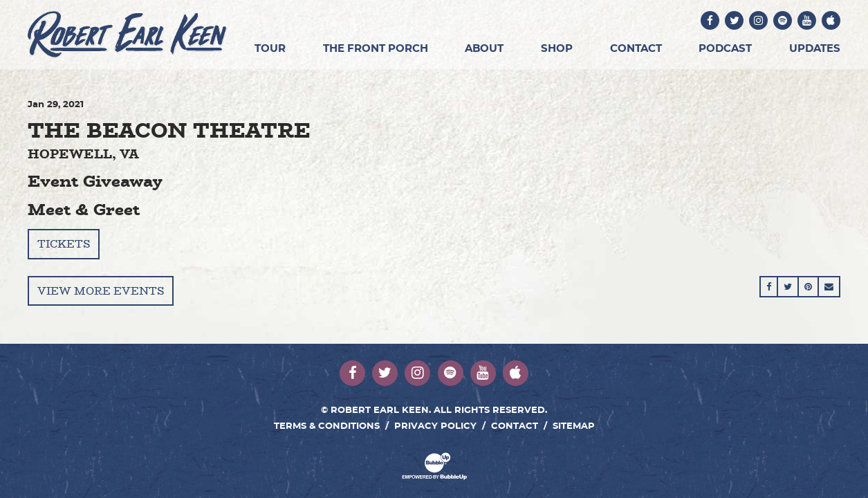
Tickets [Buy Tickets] (64, 244)
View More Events (101, 291)
